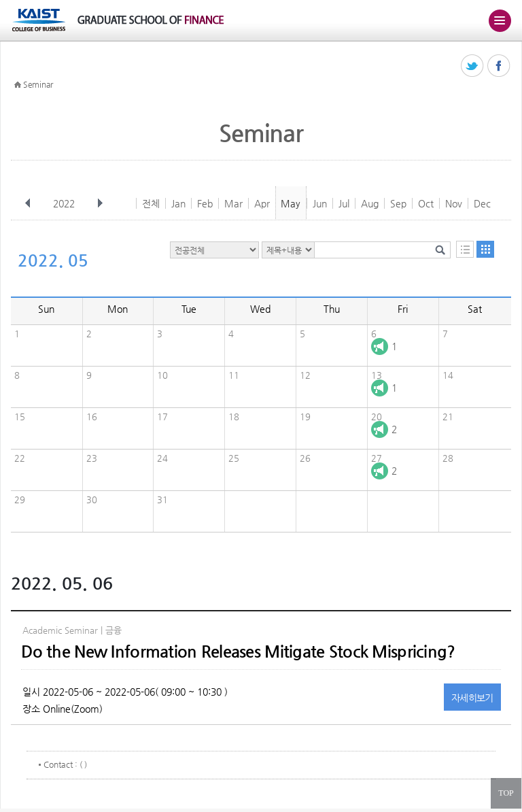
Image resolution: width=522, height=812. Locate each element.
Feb (205, 203)
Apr (262, 203)
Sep (398, 203)
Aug (370, 203)
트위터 (473, 66)
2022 (65, 203)
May (291, 203)
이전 (28, 203)
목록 (465, 249)
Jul (344, 203)
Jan (178, 203)
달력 (485, 249)
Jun (320, 203)
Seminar (38, 84)
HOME (18, 85)
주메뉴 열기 (500, 20)
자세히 (472, 698)
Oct (426, 203)
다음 (100, 203)
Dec (482, 203)
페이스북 (499, 66)
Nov (454, 203)
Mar (233, 203)
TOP (506, 793)
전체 (151, 203)
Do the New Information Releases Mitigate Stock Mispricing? (238, 652)
